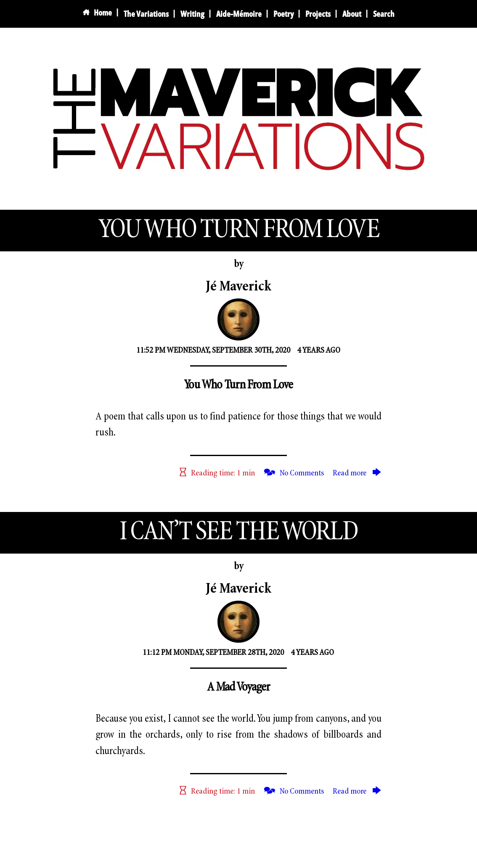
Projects (318, 14)
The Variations (146, 14)
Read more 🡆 (357, 473)
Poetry (284, 14)
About (352, 14)
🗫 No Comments (294, 473)
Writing (192, 14)
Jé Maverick (238, 287)
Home (97, 13)
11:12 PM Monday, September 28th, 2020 (213, 653)
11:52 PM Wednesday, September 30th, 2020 (213, 351)
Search (384, 14)
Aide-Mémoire (239, 14)
